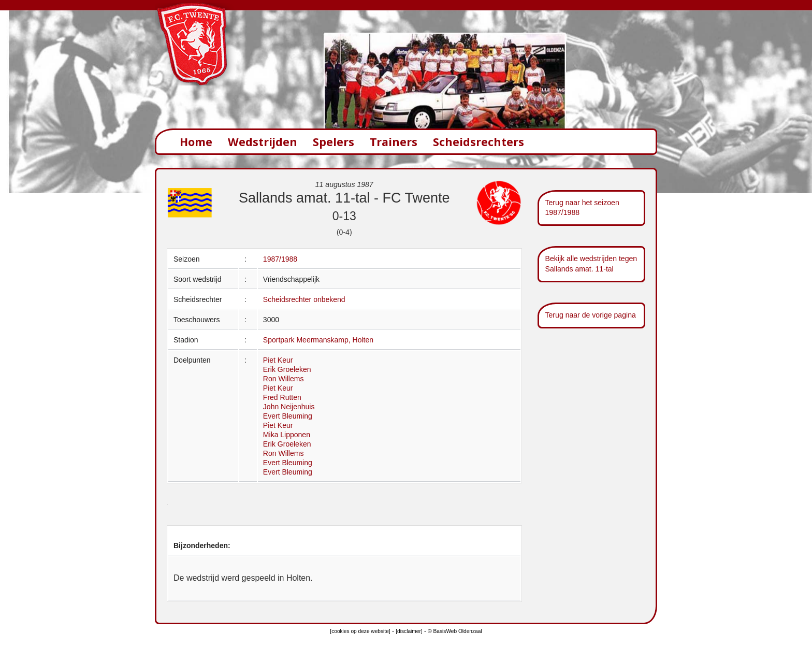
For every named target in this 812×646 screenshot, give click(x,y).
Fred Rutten (282, 397)
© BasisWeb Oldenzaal (455, 631)
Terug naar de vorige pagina (591, 315)
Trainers (394, 142)
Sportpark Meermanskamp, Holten (318, 340)
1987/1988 (280, 259)
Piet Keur (278, 360)
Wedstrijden (263, 142)
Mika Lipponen (287, 435)
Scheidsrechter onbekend (304, 299)
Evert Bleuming (288, 416)
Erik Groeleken (287, 369)
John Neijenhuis (289, 407)
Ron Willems (284, 379)
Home (196, 142)
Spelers (334, 142)
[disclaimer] (409, 631)
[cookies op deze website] (360, 631)
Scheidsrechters (479, 142)
